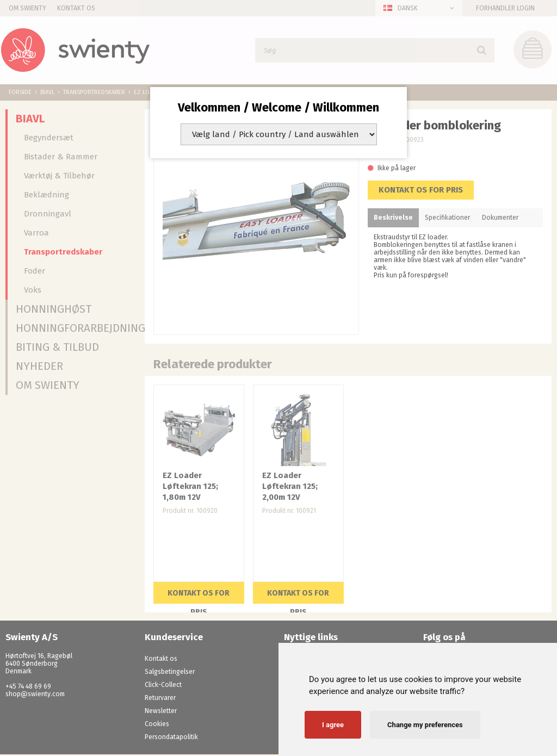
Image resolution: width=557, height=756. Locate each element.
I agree (333, 725)
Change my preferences (425, 725)
